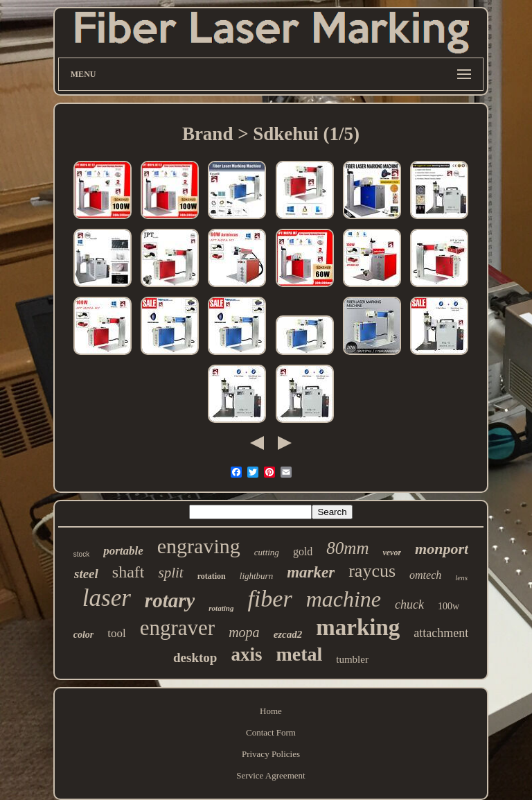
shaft (128, 572)
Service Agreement (271, 775)
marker (311, 572)
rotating (221, 608)
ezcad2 (288, 634)
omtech (425, 575)
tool (116, 633)
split (170, 573)
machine (344, 599)
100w (449, 606)
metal (299, 654)
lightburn (256, 576)
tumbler (352, 659)
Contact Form (271, 732)
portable (123, 551)
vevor (392, 553)
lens (461, 577)
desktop (195, 658)
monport (442, 549)
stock (81, 554)
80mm (347, 548)
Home (271, 711)
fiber (269, 599)
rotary (170, 600)
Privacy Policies (271, 754)
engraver (177, 628)
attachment (441, 633)
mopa (244, 632)
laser (107, 598)
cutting (267, 552)
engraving (199, 546)
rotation (212, 576)
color (84, 635)
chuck (409, 605)
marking (358, 627)
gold (303, 551)
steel (86, 574)
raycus (372, 571)
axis (246, 654)
